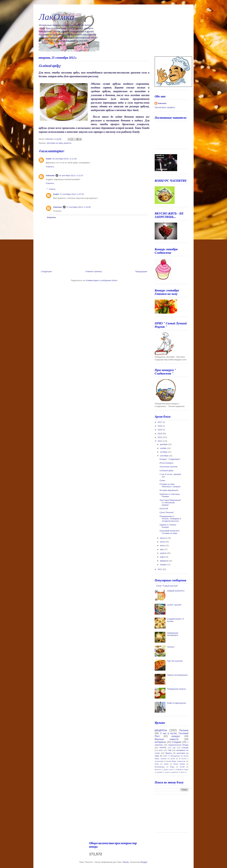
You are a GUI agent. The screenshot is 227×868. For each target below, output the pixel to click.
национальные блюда (178, 745)
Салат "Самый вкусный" (167, 586)
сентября (164, 456)
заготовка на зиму (55, 143)
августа (164, 538)
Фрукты (169, 753)
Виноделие (175, 756)
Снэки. (162, 480)
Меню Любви (179, 764)
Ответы (52, 189)
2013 (160, 437)
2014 (160, 434)
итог (161, 750)
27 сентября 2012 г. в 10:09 (79, 207)
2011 (160, 569)
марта (163, 557)
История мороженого (169, 490)
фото (183, 772)
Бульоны (158, 770)
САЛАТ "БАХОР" (174, 605)
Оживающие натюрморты (173, 634)
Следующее (46, 271)
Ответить (50, 167)
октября (164, 452)
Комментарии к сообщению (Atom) (102, 280)
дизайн (160, 772)
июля (163, 542)
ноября (164, 448)
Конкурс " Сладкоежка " (170, 459)
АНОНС (163, 748)
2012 (160, 441)
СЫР (165, 756)
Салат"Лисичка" (167, 512)
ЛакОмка (56, 17)
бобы (157, 764)
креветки (175, 772)
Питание (184, 730)
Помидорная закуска (176, 689)
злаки (167, 772)
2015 (160, 430)
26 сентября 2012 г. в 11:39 (64, 159)
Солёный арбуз (166, 471)
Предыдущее (141, 271)
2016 (160, 426)
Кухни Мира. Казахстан (176, 761)
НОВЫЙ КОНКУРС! (176, 591)
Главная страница (94, 271)
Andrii (49, 159)
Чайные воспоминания (177, 675)
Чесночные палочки (168, 467)
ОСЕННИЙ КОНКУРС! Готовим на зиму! (170, 532)
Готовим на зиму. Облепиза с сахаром (170, 485)
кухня (173, 759)
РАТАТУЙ (164, 509)
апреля (164, 553)
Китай (182, 767)
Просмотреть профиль (165, 107)
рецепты (67, 143)
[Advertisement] (170, 814)
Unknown (50, 176)
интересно (160, 742)
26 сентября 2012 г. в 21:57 (71, 176)
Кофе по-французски (176, 703)
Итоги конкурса (166, 463)
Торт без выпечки (175, 661)
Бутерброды (160, 767)
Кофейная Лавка (182, 770)
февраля (164, 561)
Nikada (126, 862)
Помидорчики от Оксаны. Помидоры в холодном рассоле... (170, 519)
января (164, 565)
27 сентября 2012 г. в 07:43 (72, 194)
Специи (185, 748)
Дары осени (169, 770)
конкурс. (176, 736)
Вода (172, 767)
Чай (170, 750)
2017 (160, 422)
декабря (164, 444)
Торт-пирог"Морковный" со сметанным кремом (170, 502)
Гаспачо (171, 647)
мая (162, 549)
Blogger (144, 862)
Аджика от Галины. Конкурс (168, 526)
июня (163, 546)
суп (174, 748)
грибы (166, 764)
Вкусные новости (167, 739)
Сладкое (177, 742)
